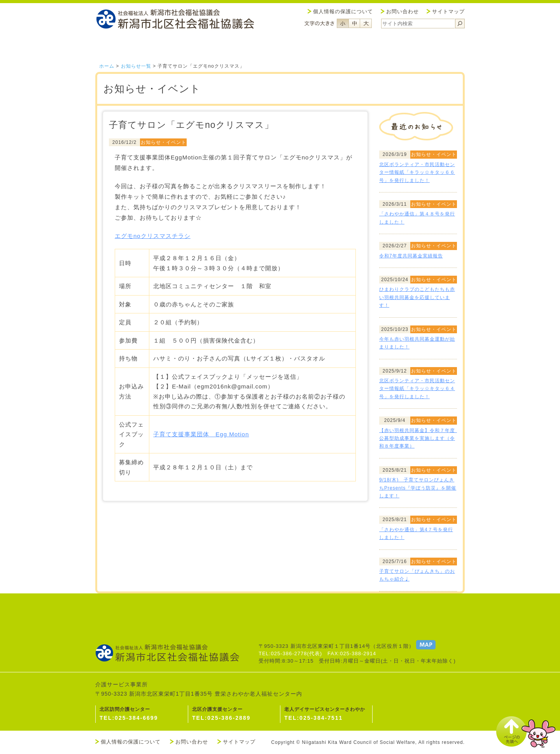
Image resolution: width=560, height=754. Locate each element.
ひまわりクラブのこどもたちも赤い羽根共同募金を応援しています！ (417, 297)
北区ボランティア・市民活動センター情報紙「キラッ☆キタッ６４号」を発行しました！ (417, 389)
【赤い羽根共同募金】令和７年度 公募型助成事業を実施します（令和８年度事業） (420, 438)
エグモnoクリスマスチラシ (153, 236)
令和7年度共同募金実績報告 (411, 256)
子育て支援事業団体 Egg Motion (201, 434)
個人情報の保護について (343, 11)
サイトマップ (448, 11)
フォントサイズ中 (354, 23)
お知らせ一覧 (136, 66)
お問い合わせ (402, 11)
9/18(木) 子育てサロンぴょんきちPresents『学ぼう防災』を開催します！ (418, 488)
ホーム (107, 66)
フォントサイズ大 (366, 23)
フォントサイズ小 (343, 23)
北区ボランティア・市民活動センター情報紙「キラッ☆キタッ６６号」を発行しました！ (417, 172)
